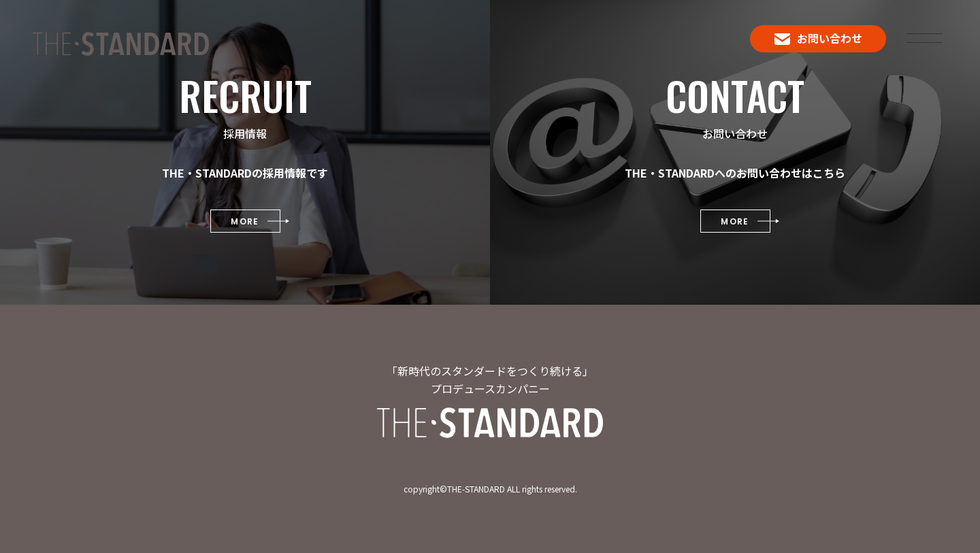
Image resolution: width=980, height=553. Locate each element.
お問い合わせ (818, 38)
